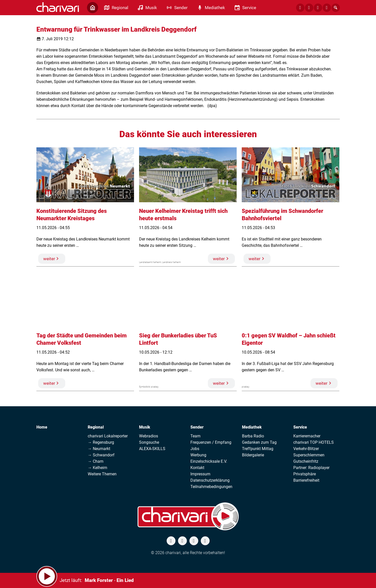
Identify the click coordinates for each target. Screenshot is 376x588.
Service (300, 427)
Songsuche (149, 442)
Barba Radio (253, 436)
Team (195, 436)
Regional (96, 427)
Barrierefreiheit (306, 480)
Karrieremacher (307, 436)
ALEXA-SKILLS (152, 449)
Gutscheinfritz (306, 461)
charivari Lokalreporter (108, 436)
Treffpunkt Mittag (258, 449)
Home (42, 427)
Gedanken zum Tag (259, 442)
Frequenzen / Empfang (211, 442)
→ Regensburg (101, 442)
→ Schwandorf (101, 455)
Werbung (198, 455)
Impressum (200, 474)
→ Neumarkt (99, 449)
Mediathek (252, 427)
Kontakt (197, 468)
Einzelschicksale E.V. (209, 461)
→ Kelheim (97, 468)
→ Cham (96, 461)
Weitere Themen (102, 474)
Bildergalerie (253, 455)
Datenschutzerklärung (210, 480)
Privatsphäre (305, 474)
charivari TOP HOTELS (314, 442)
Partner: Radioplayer (311, 468)
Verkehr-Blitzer (306, 449)
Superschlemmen (309, 455)
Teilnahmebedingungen (211, 487)
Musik (145, 427)
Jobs (195, 449)
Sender (197, 427)
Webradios (149, 436)
